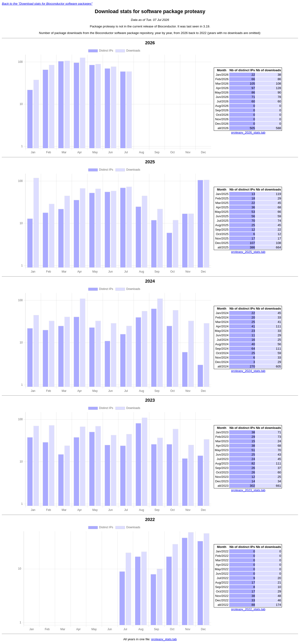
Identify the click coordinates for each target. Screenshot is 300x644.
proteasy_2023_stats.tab (248, 490)
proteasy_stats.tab (164, 639)
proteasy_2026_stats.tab (248, 133)
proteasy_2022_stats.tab (248, 609)
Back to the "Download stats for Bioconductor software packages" (47, 4)
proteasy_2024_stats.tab (248, 371)
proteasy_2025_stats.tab (248, 252)
